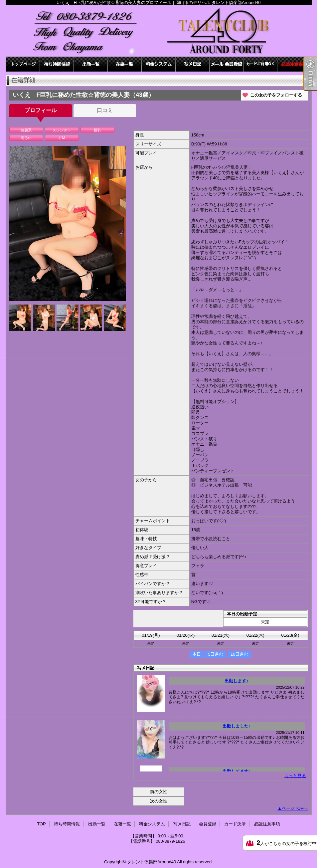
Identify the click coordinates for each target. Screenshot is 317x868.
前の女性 (159, 792)
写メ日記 (193, 64)
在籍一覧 (125, 64)
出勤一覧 (91, 64)
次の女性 (159, 801)
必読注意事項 (294, 64)
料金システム (159, 64)
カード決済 (260, 64)
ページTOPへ (295, 808)
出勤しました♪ (237, 726)
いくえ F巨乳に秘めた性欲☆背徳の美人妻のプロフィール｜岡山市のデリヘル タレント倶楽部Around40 (159, 31)
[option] (68, 223)
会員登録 (227, 64)
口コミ (105, 110)
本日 (197, 654)
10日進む (239, 654)
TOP (23, 64)
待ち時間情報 (57, 64)
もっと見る (295, 776)
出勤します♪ (237, 681)
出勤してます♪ (237, 771)
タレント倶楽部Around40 (152, 862)
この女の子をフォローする (276, 95)
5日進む (216, 654)
